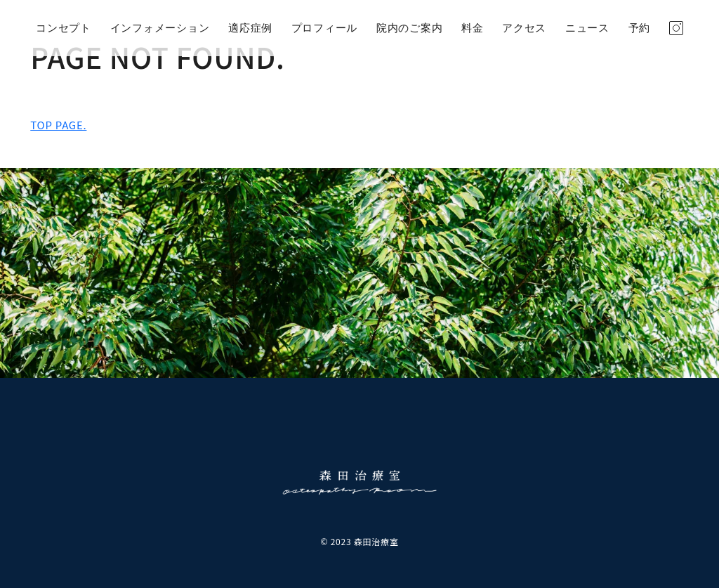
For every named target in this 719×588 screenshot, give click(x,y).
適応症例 (250, 28)
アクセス (524, 28)
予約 (640, 28)
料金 (473, 28)
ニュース (587, 28)
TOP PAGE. (58, 125)
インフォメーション (160, 28)
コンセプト (64, 28)
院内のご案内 (410, 28)
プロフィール (325, 28)
